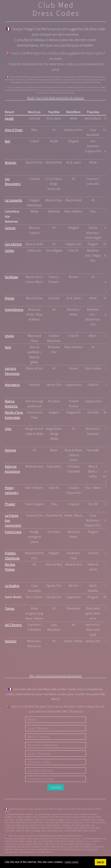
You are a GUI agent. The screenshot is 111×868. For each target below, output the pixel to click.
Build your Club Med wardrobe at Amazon (56, 98)
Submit (56, 788)
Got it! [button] (100, 862)
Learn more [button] (71, 862)
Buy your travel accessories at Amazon (56, 676)
